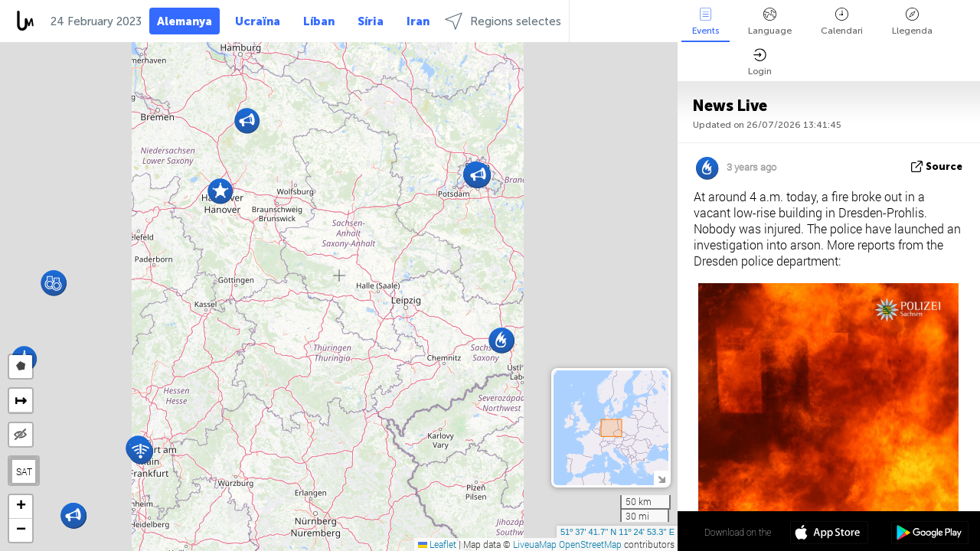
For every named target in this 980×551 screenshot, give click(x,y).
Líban (319, 21)
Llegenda (912, 22)
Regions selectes (503, 21)
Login (760, 62)
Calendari (842, 22)
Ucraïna (258, 21)
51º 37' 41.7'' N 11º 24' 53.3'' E (617, 532)
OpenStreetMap (590, 544)
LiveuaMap (535, 544)
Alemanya (185, 21)
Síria (371, 21)
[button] (53, 283)
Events (706, 22)
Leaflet (437, 544)
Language (770, 22)
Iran (418, 21)
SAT (24, 471)
